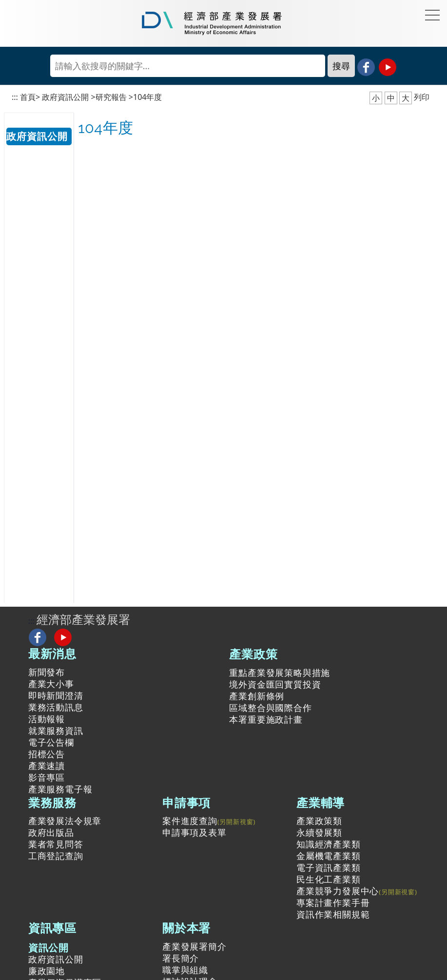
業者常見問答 (56, 844)
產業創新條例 (257, 696)
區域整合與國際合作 (270, 708)
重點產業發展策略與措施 (280, 673)
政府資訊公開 (65, 97)
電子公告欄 (51, 742)
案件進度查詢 (190, 821)
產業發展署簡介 (194, 946)
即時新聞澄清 (56, 695)
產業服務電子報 (60, 789)
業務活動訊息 (56, 707)
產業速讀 (47, 766)
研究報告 (111, 97)
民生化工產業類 (329, 879)
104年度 (147, 97)
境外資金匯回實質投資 (275, 684)
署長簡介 (181, 958)
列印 (422, 97)
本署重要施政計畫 (266, 719)
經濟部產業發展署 (83, 619)
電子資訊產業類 (329, 867)
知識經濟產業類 (329, 844)
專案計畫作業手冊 (333, 903)
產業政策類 (319, 821)
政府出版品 (51, 832)
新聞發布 (47, 672)
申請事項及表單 (194, 832)
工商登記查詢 (56, 856)
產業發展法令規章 (65, 821)
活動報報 (47, 719)
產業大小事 (51, 684)
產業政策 (253, 654)
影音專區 (47, 777)
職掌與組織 (185, 970)
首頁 (28, 97)
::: (15, 97)
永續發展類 (319, 832)
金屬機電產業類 (329, 856)
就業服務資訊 (56, 730)
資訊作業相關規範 (333, 914)
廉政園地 (47, 971)
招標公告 (47, 754)
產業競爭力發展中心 (338, 891)
